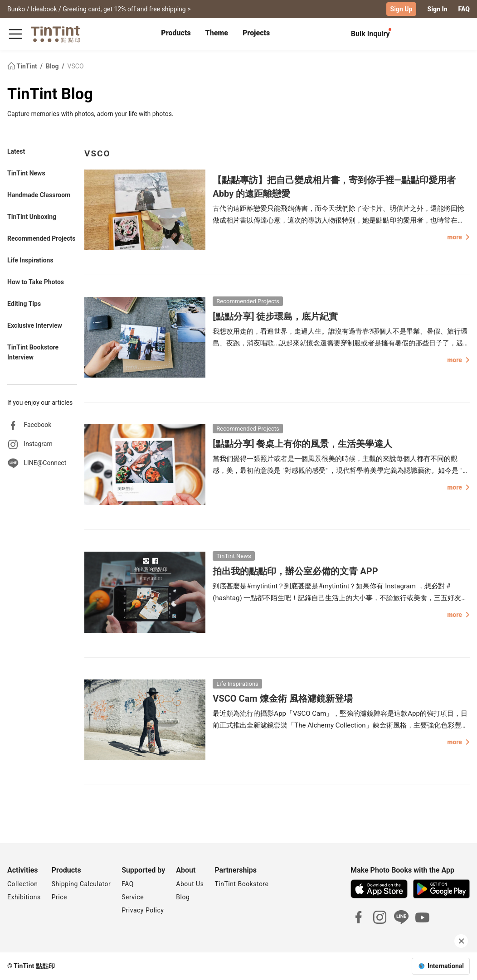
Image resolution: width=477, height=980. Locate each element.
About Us (190, 884)
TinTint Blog (50, 94)
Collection (22, 884)
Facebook (37, 425)
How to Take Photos (36, 282)
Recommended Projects (41, 238)
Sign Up (402, 9)
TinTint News (26, 173)
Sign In (437, 9)
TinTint (23, 66)
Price (59, 897)
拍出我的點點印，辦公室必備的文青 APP (295, 571)
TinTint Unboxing (32, 217)
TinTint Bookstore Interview (33, 352)
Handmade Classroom (39, 195)
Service (133, 897)
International (446, 966)
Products (176, 33)
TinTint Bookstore (241, 884)
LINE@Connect (45, 463)
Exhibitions (24, 897)
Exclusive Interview (35, 325)
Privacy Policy (143, 910)
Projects (256, 33)
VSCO (76, 66)
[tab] (176, 34)
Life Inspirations (30, 260)
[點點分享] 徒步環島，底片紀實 (275, 316)
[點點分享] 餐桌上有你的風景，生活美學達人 (302, 444)
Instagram (38, 444)
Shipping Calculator (81, 884)
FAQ (464, 9)
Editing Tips (24, 304)
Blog (53, 66)
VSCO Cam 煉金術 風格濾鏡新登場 (282, 699)
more (458, 237)
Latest (16, 151)
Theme (217, 33)
